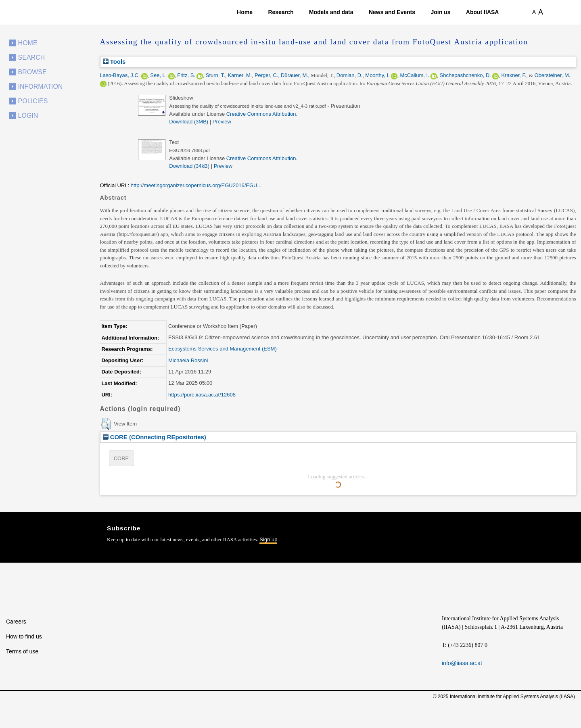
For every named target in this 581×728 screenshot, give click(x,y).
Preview (222, 122)
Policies (33, 101)
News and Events (392, 12)
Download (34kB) (189, 166)
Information (41, 87)
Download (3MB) (189, 122)
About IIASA (483, 12)
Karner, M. (240, 75)
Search (32, 57)
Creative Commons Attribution (261, 114)
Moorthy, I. (377, 75)
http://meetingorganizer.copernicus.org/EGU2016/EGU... (196, 185)
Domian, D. (350, 75)
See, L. (158, 75)
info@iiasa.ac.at (462, 663)
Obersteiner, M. (552, 75)
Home (245, 12)
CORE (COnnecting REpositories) (155, 437)
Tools (114, 62)
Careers (16, 622)
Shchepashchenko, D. (465, 75)
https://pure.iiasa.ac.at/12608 (202, 395)
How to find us (24, 636)
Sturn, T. (215, 75)
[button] (106, 424)
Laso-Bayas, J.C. (120, 75)
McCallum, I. (415, 75)
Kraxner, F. (514, 75)
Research (281, 12)
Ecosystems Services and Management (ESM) (223, 349)
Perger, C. (266, 75)
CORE (121, 458)
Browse (32, 72)
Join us (440, 12)
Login (28, 116)
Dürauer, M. (295, 75)
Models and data (331, 12)
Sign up (268, 539)
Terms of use (22, 651)
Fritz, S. (186, 75)
